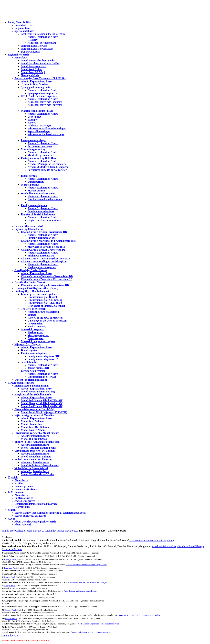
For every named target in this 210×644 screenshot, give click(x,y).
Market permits (30, 185)
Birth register (35, 332)
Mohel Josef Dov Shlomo (35, 427)
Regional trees (22, 28)
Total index (50, 531)
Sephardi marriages (39, 131)
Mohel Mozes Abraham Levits (38, 61)
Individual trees (23, 25)
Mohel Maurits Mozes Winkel (38, 474)
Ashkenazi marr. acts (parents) (45, 105)
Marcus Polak (11, 618)
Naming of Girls (30, 75)
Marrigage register (38, 335)
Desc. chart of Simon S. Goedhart (46, 306)
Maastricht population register (38, 341)
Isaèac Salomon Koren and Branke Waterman (92, 632)
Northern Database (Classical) (37, 49)
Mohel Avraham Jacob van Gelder (40, 63)
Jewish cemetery (37, 327)
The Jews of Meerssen (33, 309)
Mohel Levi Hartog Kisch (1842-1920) (42, 406)
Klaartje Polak (10, 559)
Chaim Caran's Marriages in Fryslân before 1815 (49, 241)
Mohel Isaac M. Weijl (33, 72)
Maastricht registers (32, 329)
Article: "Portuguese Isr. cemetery (47, 164)
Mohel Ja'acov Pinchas (34, 439)
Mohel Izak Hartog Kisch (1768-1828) (42, 400)
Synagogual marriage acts (36, 87)
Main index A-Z (35, 531)
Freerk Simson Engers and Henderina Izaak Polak (139, 615)
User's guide (34, 117)
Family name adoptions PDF (44, 356)
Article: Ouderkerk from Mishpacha (48, 167)
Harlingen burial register (42, 267)
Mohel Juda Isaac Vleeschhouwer (40, 465)
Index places (71, 531)
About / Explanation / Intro (43, 37)
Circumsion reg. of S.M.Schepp (45, 300)
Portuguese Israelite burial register (47, 170)
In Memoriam (35, 324)
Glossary (32, 40)
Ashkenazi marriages (39, 126)
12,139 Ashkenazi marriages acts (39, 96)
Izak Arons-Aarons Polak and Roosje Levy (152, 540)
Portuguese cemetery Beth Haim (39, 158)
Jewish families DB (38, 368)
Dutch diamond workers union (38, 194)
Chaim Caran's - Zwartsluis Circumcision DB (47, 279)
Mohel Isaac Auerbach (34, 66)
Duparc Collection (31, 52)
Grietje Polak (10, 586)
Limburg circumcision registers (39, 294)
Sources (32, 315)
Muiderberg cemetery (33, 149)
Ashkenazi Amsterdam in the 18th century (43, 34)
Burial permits (29, 176)
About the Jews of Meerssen (43, 312)
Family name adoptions (34, 205)
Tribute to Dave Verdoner (35, 84)
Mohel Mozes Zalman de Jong (38, 392)
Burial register (29, 350)
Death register (36, 338)
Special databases (24, 31)
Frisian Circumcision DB (42, 238)
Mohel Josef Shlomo (32, 421)
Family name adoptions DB (43, 359)
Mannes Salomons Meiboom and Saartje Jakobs (86, 565)
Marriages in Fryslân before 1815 (46, 247)
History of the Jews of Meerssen (45, 318)
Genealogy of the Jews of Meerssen (47, 321)
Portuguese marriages (33, 140)
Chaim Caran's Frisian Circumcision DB (44, 232)
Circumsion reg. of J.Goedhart (45, 303)
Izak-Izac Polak (11, 568)
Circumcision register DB (42, 377)
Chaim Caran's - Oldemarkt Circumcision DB (47, 276)
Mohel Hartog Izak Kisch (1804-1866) (42, 403)
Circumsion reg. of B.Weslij (43, 297)
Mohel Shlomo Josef (32, 424)
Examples (33, 120)
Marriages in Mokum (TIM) (37, 111)
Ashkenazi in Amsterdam (42, 43)
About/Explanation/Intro (35, 436)
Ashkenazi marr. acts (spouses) (45, 102)
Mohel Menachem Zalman (36, 457)
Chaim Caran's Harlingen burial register (44, 261)
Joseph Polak (11, 610)
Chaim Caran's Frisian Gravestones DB (43, 250)
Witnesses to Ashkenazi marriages (47, 128)
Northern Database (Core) (35, 46)
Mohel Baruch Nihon (33, 430)
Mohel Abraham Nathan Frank (39, 448)
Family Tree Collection (14, 531)
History (32, 123)
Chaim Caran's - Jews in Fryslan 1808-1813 (45, 259)
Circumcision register (33, 371)
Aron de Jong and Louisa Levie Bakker (81, 591)
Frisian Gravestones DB (41, 256)
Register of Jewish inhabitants (38, 214)
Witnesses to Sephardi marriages (46, 134)
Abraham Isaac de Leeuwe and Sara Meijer (88, 582)
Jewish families (30, 362)
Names (61, 531)
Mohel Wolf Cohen (32, 69)
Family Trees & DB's (20, 22)
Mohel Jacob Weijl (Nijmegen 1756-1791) (44, 412)
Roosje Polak (10, 577)
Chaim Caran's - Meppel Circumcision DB (45, 285)
